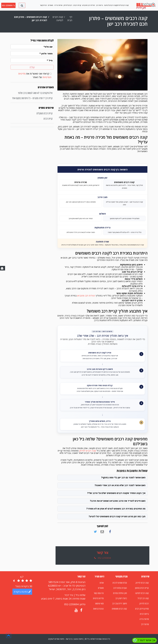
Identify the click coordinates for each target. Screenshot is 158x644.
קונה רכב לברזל (143, 599)
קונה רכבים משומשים (119, 609)
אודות (102, 583)
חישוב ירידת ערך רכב (120, 604)
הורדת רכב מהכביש (89, 5)
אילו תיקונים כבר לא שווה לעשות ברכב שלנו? (35, 93)
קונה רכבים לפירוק (123, 5)
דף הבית (70, 19)
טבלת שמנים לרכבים (120, 583)
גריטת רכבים (144, 614)
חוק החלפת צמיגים (120, 593)
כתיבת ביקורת (22, 592)
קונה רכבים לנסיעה (110, 5)
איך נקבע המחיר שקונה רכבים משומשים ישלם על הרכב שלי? (116, 493)
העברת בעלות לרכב (120, 588)
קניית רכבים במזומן (142, 588)
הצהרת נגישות (98, 609)
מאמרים (50, 5)
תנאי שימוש (99, 604)
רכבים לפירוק (68, 5)
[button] (9, 635)
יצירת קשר (43, 5)
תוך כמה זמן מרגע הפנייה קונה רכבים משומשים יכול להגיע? (117, 516)
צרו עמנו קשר (99, 593)
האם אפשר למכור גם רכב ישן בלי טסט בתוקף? (123, 477)
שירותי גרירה (58, 5)
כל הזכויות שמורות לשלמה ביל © (97, 639)
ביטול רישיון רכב (121, 599)
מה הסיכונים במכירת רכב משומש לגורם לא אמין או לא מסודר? (116, 509)
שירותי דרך (145, 624)
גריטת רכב (99, 5)
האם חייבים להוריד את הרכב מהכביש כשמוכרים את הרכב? (118, 501)
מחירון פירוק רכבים (142, 609)
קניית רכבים (77, 5)
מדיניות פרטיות (98, 599)
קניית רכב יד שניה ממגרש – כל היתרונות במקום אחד (32, 98)
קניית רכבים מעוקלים (44, 114)
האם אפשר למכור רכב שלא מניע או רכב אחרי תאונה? (120, 485)
